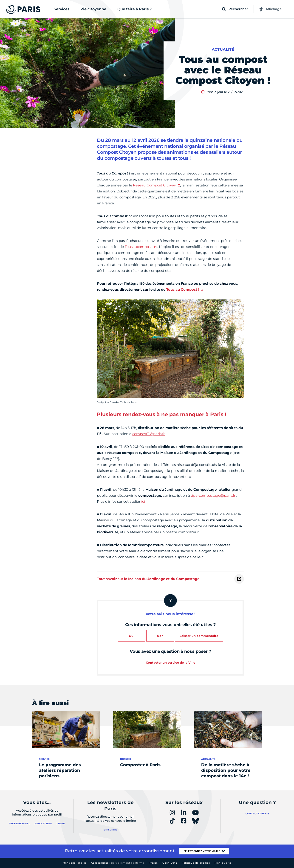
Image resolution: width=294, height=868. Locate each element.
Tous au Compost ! (183, 289)
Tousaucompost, (139, 247)
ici (143, 501)
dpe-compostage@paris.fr (213, 495)
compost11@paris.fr (148, 434)
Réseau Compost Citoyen (155, 185)
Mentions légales (75, 863)
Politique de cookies (196, 863)
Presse (153, 863)
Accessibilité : (118, 863)
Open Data (170, 863)
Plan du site (223, 863)
